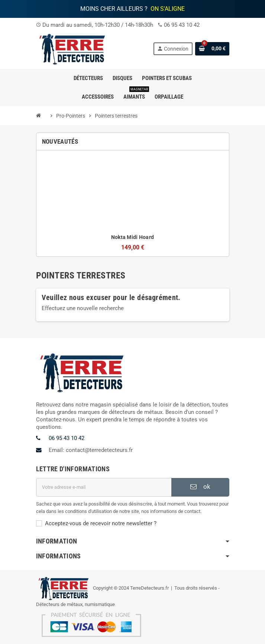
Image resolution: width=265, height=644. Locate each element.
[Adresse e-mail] (104, 487)
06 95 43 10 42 (182, 25)
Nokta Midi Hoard (132, 237)
